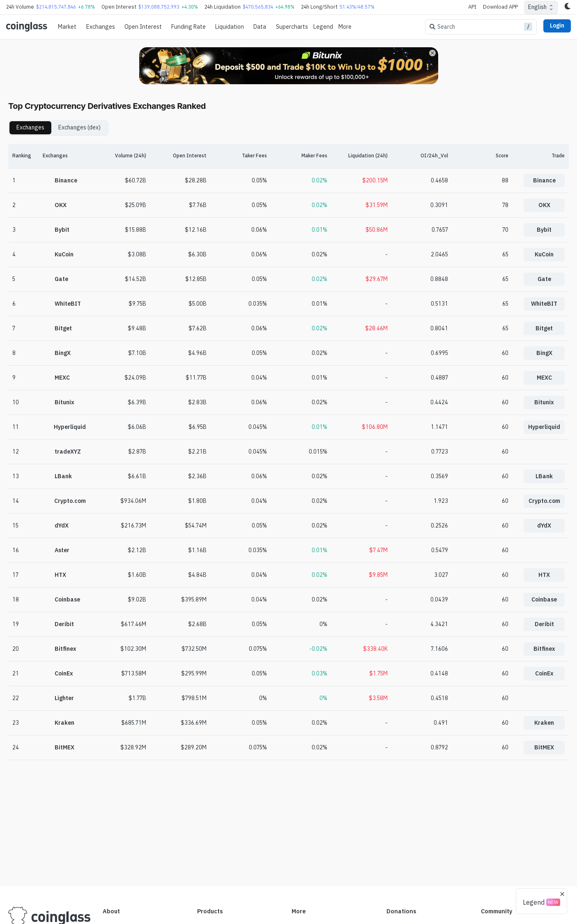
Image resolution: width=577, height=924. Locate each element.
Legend (323, 27)
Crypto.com (544, 501)
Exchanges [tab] (30, 127)
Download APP (500, 7)
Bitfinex (544, 649)
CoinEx (544, 673)
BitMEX (544, 747)
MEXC (544, 378)
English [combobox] (537, 7)
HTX (544, 575)
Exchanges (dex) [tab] (79, 127)
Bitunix (544, 402)
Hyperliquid (544, 427)
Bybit (544, 230)
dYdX (544, 525)
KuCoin (544, 254)
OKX (544, 205)
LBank (544, 476)
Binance (544, 180)
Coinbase (544, 599)
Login (557, 25)
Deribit (544, 624)
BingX (544, 353)
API (472, 7)
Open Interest (143, 27)
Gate (544, 279)
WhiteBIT (544, 304)
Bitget (544, 328)
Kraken (544, 723)
